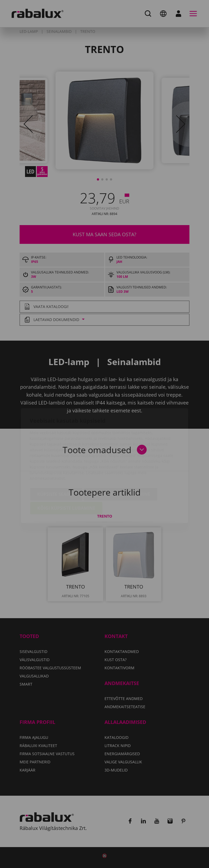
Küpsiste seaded (56, 463)
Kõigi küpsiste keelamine (120, 463)
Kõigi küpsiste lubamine (66, 477)
